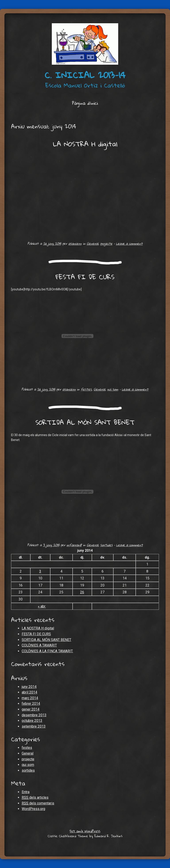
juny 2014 (29, 687)
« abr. (42, 606)
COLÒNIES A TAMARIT (39, 645)
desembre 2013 (34, 715)
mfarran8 (74, 545)
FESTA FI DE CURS (85, 277)
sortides (106, 545)
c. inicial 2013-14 (85, 75)
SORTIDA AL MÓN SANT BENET (85, 422)
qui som (113, 389)
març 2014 (30, 698)
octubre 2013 (32, 721)
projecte (106, 243)
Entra (26, 792)
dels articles (35, 798)
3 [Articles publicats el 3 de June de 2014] (40, 571)
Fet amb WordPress (85, 831)
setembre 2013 (34, 726)
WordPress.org (33, 809)
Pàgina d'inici (85, 103)
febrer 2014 (31, 704)
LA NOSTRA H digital (85, 144)
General (93, 243)
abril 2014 (29, 692)
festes (86, 389)
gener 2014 (31, 709)
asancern (75, 243)
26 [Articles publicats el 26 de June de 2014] (82, 592)
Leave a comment (129, 243)
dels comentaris (38, 803)
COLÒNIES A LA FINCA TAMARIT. (47, 651)
